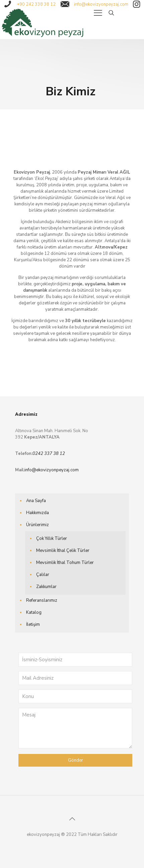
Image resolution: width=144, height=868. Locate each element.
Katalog (34, 612)
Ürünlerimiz (38, 525)
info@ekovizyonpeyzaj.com (52, 470)
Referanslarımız (42, 600)
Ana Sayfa (36, 501)
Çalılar (43, 575)
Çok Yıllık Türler (52, 539)
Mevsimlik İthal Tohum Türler (65, 563)
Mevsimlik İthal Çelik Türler (63, 551)
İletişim (33, 624)
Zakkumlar (46, 587)
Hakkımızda (38, 513)
